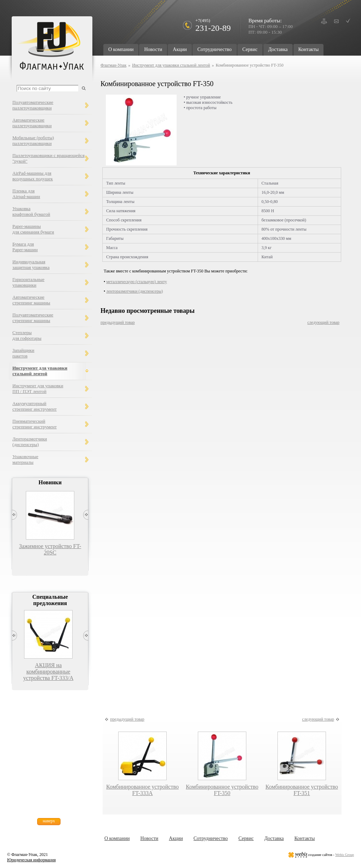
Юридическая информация (31, 860)
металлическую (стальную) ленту (137, 282)
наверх (49, 821)
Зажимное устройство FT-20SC (50, 549)
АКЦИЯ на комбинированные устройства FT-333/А (48, 672)
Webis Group (345, 855)
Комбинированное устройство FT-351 (302, 790)
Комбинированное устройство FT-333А (142, 790)
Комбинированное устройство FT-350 (222, 790)
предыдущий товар (118, 322)
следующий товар (323, 322)
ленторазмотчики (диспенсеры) (134, 291)
